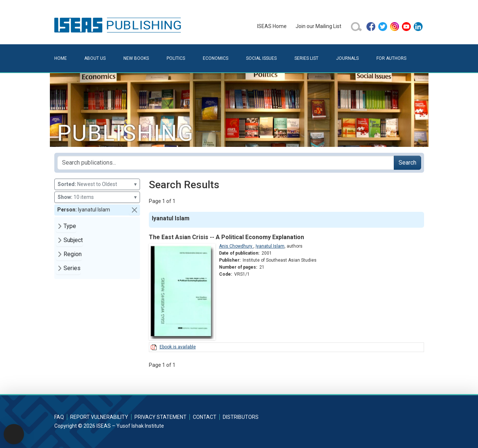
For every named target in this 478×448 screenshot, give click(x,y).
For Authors (391, 58)
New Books (136, 58)
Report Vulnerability (99, 417)
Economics (216, 58)
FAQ (59, 417)
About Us (95, 58)
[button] (134, 210)
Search (407, 163)
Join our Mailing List (318, 26)
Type (70, 226)
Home (61, 58)
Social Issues (261, 58)
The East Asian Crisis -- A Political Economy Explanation (226, 237)
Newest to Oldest (97, 184)
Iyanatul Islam (270, 246)
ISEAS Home (272, 26)
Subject (73, 240)
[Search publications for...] (226, 163)
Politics (176, 58)
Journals (347, 58)
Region (73, 254)
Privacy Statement (161, 417)
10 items (97, 197)
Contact (205, 417)
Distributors (241, 417)
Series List (306, 58)
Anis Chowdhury (236, 246)
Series (72, 268)
